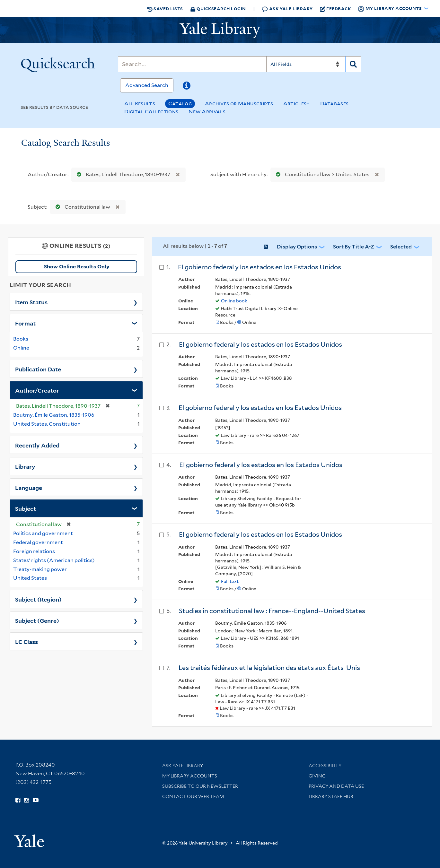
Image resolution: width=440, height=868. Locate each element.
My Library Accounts (190, 776)
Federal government (38, 542)
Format (25, 323)
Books (21, 339)
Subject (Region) (38, 599)
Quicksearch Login (218, 9)
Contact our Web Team (193, 796)
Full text (230, 581)
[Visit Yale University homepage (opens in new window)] (29, 839)
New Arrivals (207, 112)
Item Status (31, 302)
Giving (317, 776)
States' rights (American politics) (54, 560)
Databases (334, 104)
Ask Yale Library (287, 9)
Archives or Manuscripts (239, 104)
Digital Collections (151, 112)
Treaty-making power (40, 569)
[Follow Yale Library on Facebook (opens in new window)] (18, 800)
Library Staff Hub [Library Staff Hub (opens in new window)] (331, 796)
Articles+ (297, 104)
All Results (140, 104)
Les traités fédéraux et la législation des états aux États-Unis (269, 668)
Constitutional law (81, 207)
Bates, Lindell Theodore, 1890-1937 (122, 174)
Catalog (180, 104)
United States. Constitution (47, 424)
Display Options (297, 247)
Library (25, 466)
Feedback (335, 9)
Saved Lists (165, 9)
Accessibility (325, 766)
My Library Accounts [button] (390, 9)
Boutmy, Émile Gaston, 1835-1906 (54, 415)
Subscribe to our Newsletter (200, 786)
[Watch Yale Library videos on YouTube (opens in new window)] (36, 800)
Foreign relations (34, 551)
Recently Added (37, 445)
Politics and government (43, 533)
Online (21, 348)
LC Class (26, 641)
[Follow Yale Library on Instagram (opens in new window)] (26, 800)
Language (29, 487)
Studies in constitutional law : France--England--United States (272, 611)
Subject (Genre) (37, 620)
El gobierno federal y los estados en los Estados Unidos (260, 267)
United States (30, 578)
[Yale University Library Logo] (220, 30)
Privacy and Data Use (336, 786)
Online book (234, 301)
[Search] (192, 64)
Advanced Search (147, 85)
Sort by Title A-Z (354, 247)
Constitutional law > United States (321, 174)
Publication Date (38, 369)
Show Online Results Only (77, 267)
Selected (401, 247)
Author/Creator (37, 390)
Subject (26, 508)
